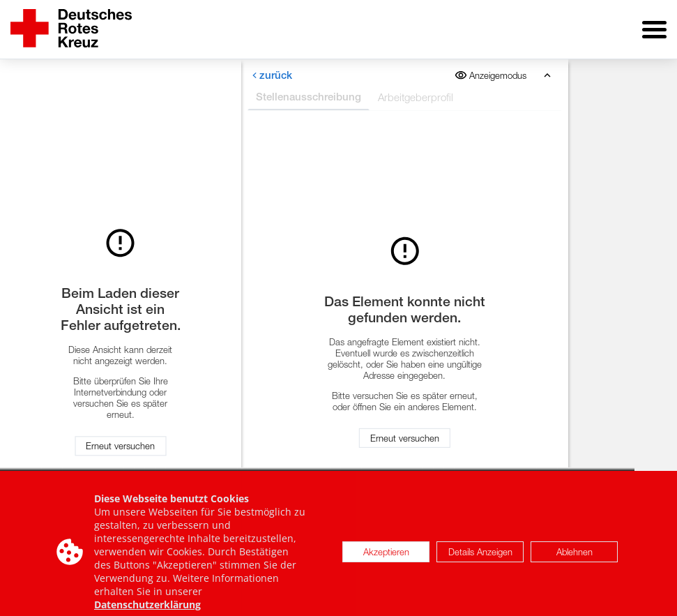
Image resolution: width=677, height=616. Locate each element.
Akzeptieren (386, 557)
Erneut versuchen (120, 446)
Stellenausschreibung (309, 97)
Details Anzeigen (480, 557)
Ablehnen (575, 557)
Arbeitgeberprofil (416, 97)
